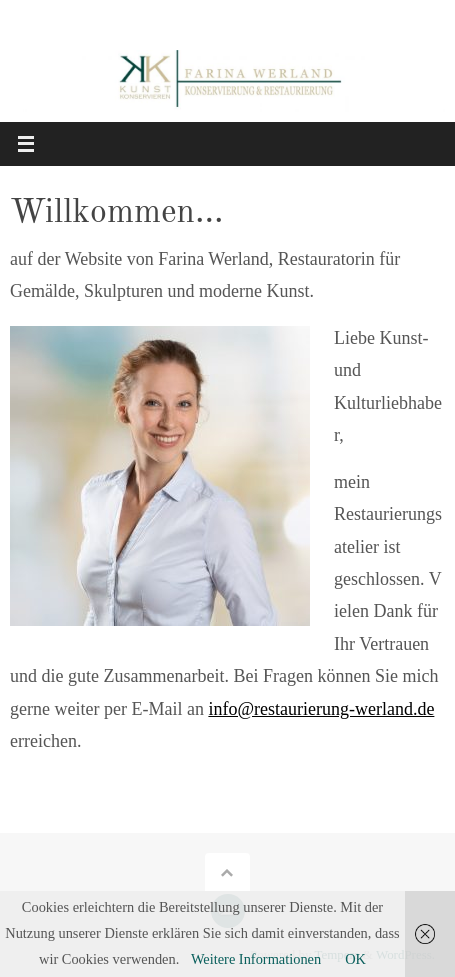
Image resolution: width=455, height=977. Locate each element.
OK (355, 959)
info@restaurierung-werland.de (321, 709)
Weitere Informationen (256, 959)
